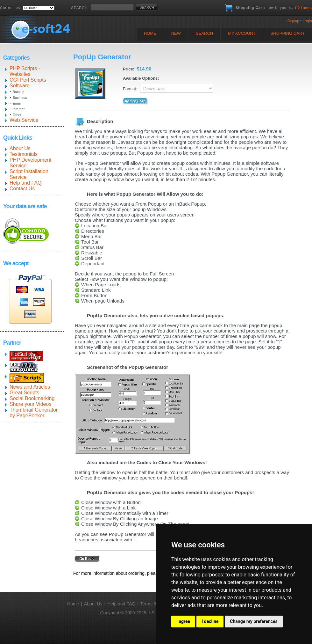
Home (150, 33)
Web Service (24, 120)
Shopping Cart (288, 33)
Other (17, 115)
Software (20, 86)
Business (20, 98)
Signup (293, 21)
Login (307, 21)
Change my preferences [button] (254, 621)
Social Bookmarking (32, 398)
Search (204, 33)
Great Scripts (24, 393)
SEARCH (79, 8)
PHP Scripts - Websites (25, 71)
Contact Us (22, 189)
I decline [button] (210, 621)
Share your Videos (30, 404)
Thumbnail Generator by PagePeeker (34, 413)
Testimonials (24, 154)
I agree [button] (183, 621)
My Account (242, 33)
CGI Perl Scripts (28, 80)
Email (17, 103)
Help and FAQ (26, 183)
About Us (20, 148)
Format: (130, 89)
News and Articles (30, 387)
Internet (19, 109)
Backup (19, 92)
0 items (305, 8)
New (176, 33)
